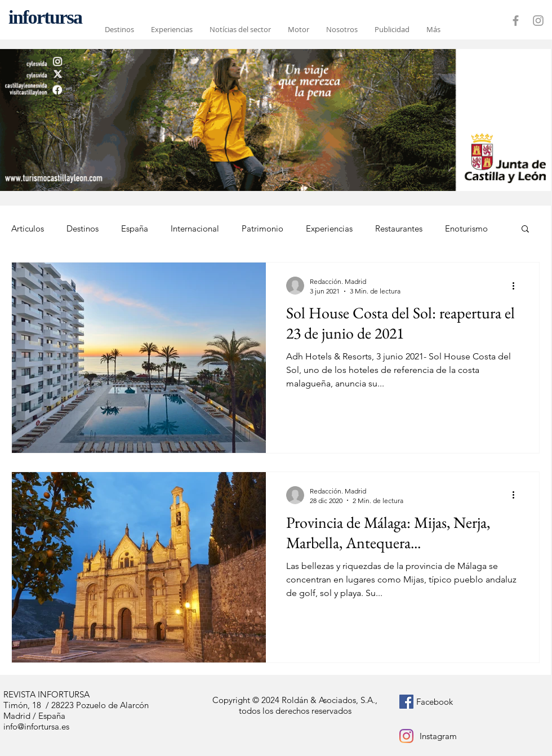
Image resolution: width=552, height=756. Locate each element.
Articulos (28, 228)
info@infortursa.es (36, 726)
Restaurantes (399, 228)
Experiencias (329, 228)
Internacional (195, 228)
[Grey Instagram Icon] (538, 21)
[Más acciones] (517, 286)
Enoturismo (466, 228)
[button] (525, 230)
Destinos (83, 228)
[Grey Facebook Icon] (516, 21)
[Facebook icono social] (406, 702)
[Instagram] (406, 736)
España (135, 228)
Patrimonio (262, 228)
